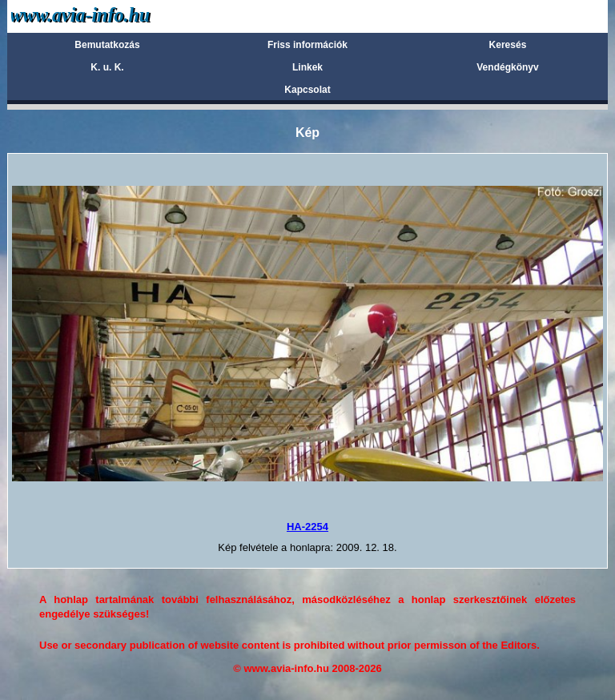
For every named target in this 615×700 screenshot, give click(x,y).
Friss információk (307, 45)
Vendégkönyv (507, 67)
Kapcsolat (307, 90)
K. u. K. (107, 67)
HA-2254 (307, 527)
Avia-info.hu (109, 16)
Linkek (307, 67)
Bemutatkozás (107, 45)
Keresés (508, 45)
